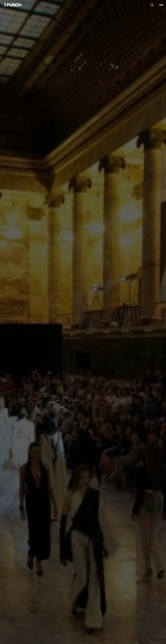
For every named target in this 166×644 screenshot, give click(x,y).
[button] (152, 5)
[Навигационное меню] (161, 5)
